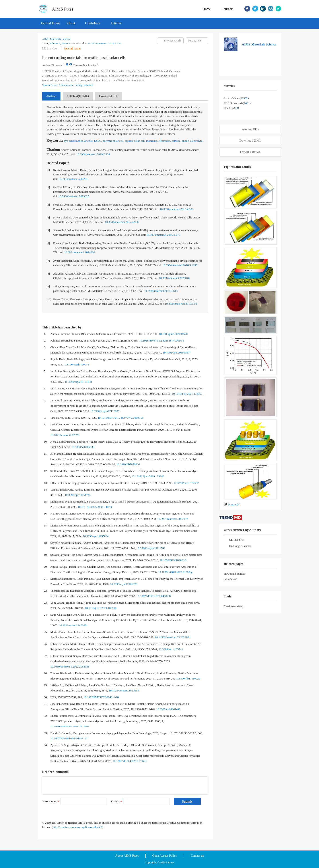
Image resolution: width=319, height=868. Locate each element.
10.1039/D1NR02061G (173, 560)
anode (185, 141)
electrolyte (196, 141)
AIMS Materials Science (56, 39)
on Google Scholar (234, 574)
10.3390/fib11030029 (188, 678)
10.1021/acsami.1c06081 (73, 625)
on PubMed (230, 579)
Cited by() (231, 108)
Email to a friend (233, 606)
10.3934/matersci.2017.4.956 (122, 222)
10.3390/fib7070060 (128, 464)
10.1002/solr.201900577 (177, 353)
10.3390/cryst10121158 (78, 382)
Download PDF (109, 96)
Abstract (51, 96)
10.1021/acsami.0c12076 (65, 435)
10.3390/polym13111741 (151, 548)
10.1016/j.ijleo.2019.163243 (148, 476)
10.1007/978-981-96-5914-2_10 (69, 738)
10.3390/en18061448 (168, 709)
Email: (116, 801)
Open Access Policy (165, 856)
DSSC (98, 141)
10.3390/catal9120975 (76, 364)
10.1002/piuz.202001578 (173, 334)
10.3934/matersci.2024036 (79, 252)
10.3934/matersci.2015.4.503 (177, 209)
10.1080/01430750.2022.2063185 (70, 667)
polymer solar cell (113, 141)
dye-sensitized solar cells (78, 141)
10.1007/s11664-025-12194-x (130, 761)
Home (207, 9)
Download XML (250, 141)
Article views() (236, 98)
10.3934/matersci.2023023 (74, 196)
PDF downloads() (237, 103)
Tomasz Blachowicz (85, 65)
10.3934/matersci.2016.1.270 (163, 235)
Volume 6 (55, 43)
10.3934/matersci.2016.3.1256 (180, 265)
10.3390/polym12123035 (105, 411)
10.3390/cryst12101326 (124, 584)
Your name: (51, 801)
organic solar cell (135, 141)
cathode (176, 141)
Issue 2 (66, 43)
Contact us (197, 856)
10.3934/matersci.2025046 (174, 278)
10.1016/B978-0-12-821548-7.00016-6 (162, 341)
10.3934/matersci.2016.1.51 (181, 304)
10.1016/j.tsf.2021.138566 (187, 394)
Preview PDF (250, 129)
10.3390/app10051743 (78, 495)
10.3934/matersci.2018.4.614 (161, 291)
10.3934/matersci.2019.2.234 (104, 43)
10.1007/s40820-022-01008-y (175, 572)
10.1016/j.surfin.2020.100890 (95, 507)
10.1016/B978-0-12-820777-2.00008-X (121, 418)
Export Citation (250, 152)
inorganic (152, 141)
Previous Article (173, 41)
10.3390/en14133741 (171, 649)
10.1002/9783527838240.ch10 (101, 697)
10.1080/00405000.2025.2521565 (70, 726)
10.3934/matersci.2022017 (74, 179)
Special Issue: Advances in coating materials (68, 85)
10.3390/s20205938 (83, 447)
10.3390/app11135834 (96, 536)
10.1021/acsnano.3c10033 (124, 690)
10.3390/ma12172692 (186, 483)
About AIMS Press (127, 856)
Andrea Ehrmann (52, 65)
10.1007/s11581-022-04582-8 (154, 596)
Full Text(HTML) (78, 96)
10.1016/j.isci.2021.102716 (101, 608)
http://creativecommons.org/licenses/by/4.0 (78, 827)
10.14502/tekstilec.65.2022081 (173, 637)
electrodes (164, 141)
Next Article (195, 41)
